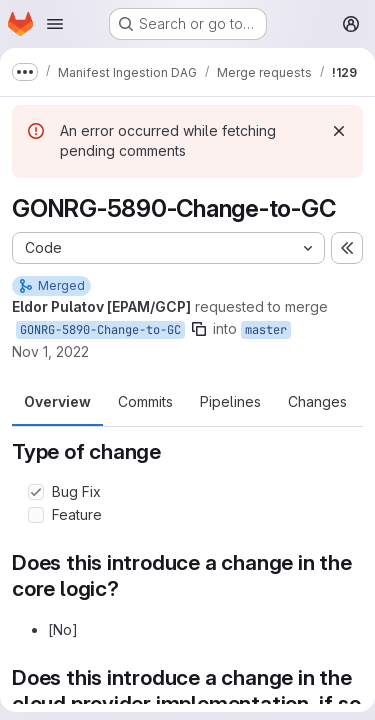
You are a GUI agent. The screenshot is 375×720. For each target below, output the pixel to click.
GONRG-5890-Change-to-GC (100, 330)
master (266, 330)
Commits (145, 401)
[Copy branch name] (199, 329)
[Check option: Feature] (36, 515)
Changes (317, 401)
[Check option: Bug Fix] (36, 492)
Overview (57, 401)
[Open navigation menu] (55, 24)
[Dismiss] (339, 131)
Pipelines (230, 401)
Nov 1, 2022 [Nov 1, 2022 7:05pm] (50, 351)
